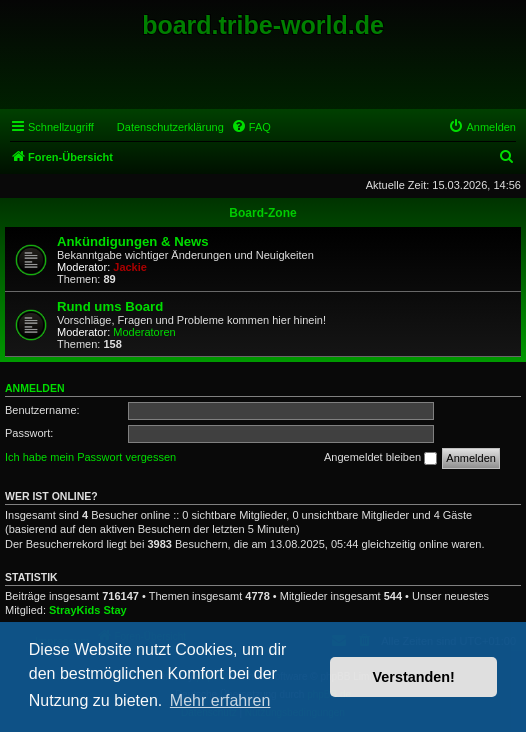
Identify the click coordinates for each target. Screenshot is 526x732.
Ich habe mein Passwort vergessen (90, 457)
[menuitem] (251, 127)
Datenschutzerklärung (170, 127)
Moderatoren (144, 332)
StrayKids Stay (88, 610)
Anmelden (35, 388)
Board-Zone (262, 213)
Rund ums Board (110, 306)
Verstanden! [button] (414, 677)
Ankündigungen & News (133, 241)
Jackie (130, 267)
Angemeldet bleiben (380, 458)
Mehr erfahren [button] (220, 700)
